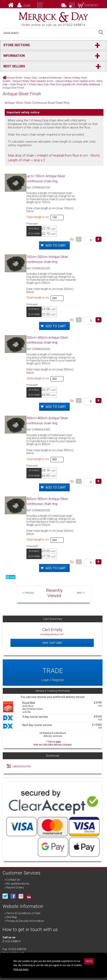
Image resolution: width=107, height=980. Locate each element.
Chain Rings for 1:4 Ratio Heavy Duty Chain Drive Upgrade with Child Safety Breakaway (55, 84)
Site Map (12, 917)
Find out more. (21, 969)
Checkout (92, 5)
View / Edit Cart (52, 643)
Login (26, 6)
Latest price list (22, 766)
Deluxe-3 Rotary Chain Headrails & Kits (33, 81)
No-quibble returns (18, 884)
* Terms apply (53, 743)
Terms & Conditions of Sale (23, 913)
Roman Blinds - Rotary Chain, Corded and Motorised (34, 78)
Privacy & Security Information (25, 921)
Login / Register (53, 673)
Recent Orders (15, 887)
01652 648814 (12, 941)
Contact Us (13, 880)
